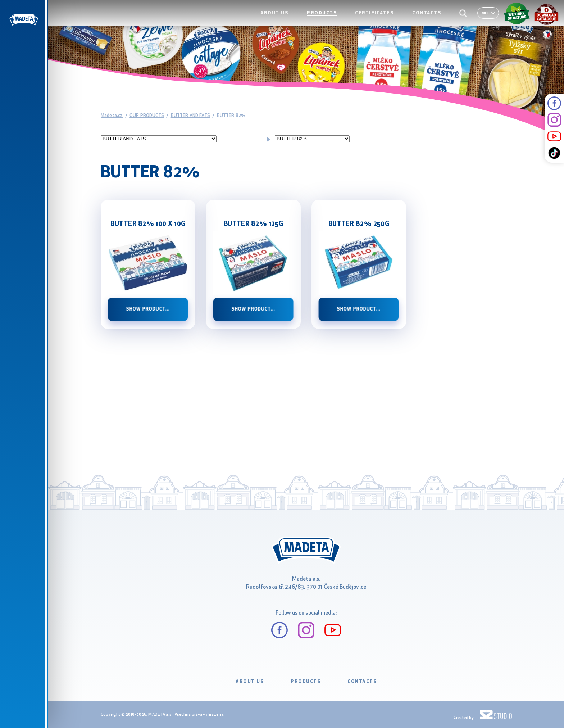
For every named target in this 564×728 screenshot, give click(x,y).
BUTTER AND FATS (190, 116)
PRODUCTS (328, 20)
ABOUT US (282, 20)
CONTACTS (429, 20)
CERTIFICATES (378, 20)
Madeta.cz (112, 116)
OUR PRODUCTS (147, 116)
